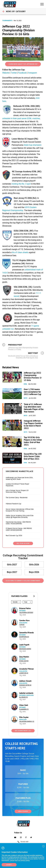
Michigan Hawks (25, 649)
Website (6, 73)
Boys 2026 (34, 572)
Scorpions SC (24, 637)
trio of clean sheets (20, 252)
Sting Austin (24, 661)
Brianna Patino (25, 608)
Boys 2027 (12, 572)
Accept (9, 865)
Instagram (33, 73)
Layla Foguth (24, 645)
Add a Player (23, 811)
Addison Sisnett (25, 681)
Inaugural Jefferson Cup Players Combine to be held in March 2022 (33, 424)
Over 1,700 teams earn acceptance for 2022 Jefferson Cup (32, 392)
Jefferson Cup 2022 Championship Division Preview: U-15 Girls (33, 376)
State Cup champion (33, 145)
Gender (15, 602)
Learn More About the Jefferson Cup (23, 64)
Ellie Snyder (24, 717)
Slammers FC (24, 709)
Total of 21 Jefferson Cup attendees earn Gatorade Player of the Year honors (34, 408)
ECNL (25, 384)
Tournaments (7, 21)
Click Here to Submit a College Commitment (23, 581)
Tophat (22, 625)
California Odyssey (26, 613)
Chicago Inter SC (25, 685)
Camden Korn (24, 620)
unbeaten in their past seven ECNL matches (21, 118)
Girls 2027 (12, 565)
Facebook (22, 73)
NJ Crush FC (23, 697)
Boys (26, 398)
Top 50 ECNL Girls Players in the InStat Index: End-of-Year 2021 (33, 441)
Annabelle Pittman (26, 669)
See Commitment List (23, 731)
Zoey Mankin (24, 657)
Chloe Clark (24, 705)
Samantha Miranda (26, 633)
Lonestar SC (24, 673)
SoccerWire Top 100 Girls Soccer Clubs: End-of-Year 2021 (33, 456)
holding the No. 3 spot (21, 184)
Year (26, 602)
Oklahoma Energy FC (27, 721)
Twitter (14, 73)
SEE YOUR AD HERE (23, 543)
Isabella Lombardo (26, 693)
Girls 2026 (34, 565)
